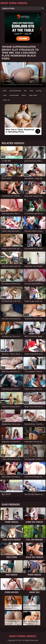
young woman (15, 91)
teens (24, 95)
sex (25, 91)
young (39, 91)
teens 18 (6, 100)
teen (5, 91)
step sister (33, 95)
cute (5, 95)
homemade (14, 95)
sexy (31, 91)
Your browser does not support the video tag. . (23, 75)
